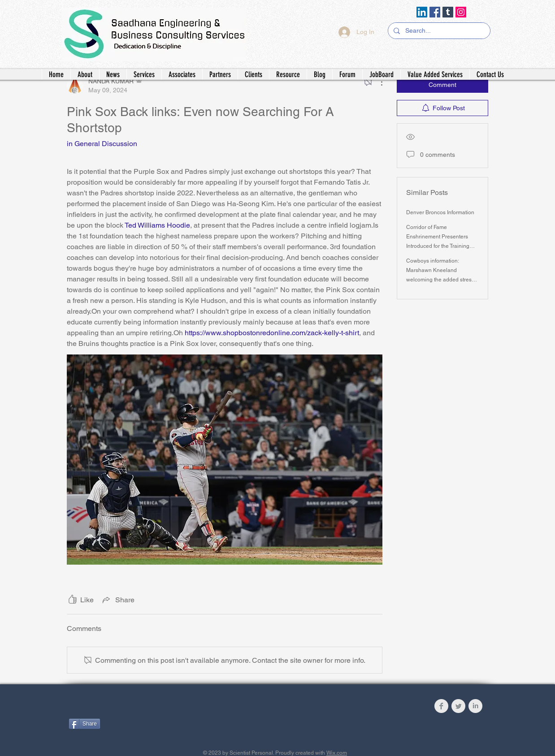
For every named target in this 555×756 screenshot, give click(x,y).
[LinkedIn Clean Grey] (475, 706)
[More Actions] (377, 82)
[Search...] (438, 31)
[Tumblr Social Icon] (448, 12)
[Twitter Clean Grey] (458, 706)
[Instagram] (461, 12)
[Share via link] (118, 600)
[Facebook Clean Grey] (441, 706)
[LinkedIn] (422, 12)
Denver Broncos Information (440, 212)
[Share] (85, 724)
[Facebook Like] (125, 708)
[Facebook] (435, 12)
